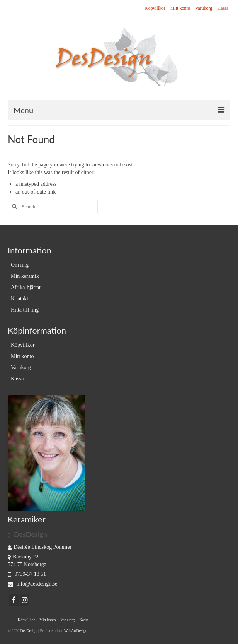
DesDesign (29, 631)
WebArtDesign (76, 631)
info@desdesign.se (32, 584)
